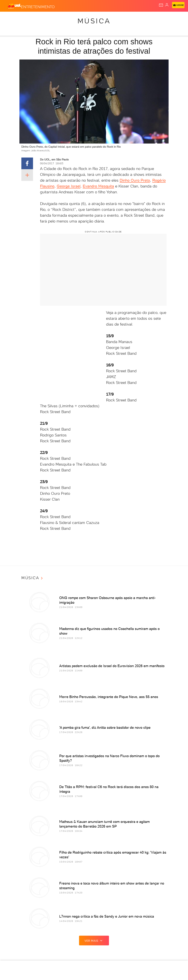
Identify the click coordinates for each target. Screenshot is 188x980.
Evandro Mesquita (98, 186)
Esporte (113, 18)
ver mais (94, 941)
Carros (68, 18)
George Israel (69, 186)
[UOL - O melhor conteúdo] (14, 6)
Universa (161, 18)
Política (54, 18)
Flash (24, 18)
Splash (145, 18)
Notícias (38, 18)
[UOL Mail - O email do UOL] (161, 5)
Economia (84, 18)
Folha (99, 18)
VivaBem (177, 18)
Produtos (9, 18)
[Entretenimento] (38, 6)
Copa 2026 (130, 18)
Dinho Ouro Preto (135, 180)
